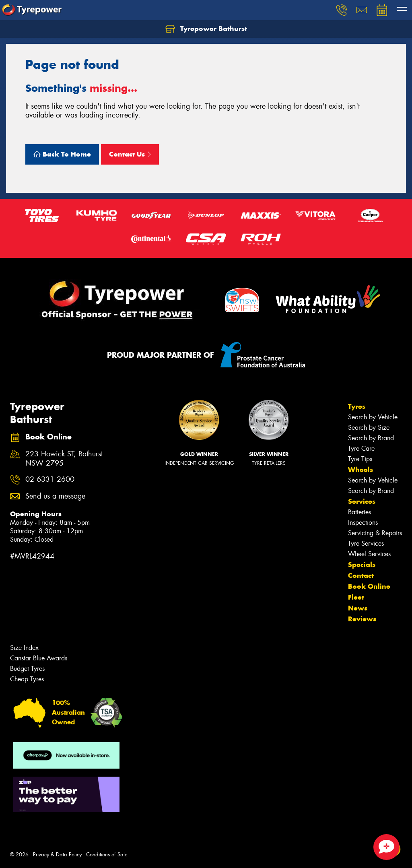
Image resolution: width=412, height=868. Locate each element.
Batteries (359, 512)
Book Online (369, 586)
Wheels (360, 470)
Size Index (24, 648)
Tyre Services (366, 543)
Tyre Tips (360, 459)
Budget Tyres (27, 669)
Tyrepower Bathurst (206, 29)
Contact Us (130, 154)
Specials (362, 565)
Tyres (357, 406)
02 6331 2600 (50, 479)
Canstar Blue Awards (39, 658)
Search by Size (369, 428)
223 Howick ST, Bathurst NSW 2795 (64, 459)
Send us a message (55, 496)
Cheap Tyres (27, 679)
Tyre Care (361, 448)
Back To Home (62, 154)
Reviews (362, 619)
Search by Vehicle (373, 417)
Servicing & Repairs (375, 533)
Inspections (363, 523)
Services (362, 501)
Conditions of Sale (107, 855)
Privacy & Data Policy (57, 855)
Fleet (356, 597)
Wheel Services (369, 554)
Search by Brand (371, 438)
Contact (361, 575)
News (358, 608)
